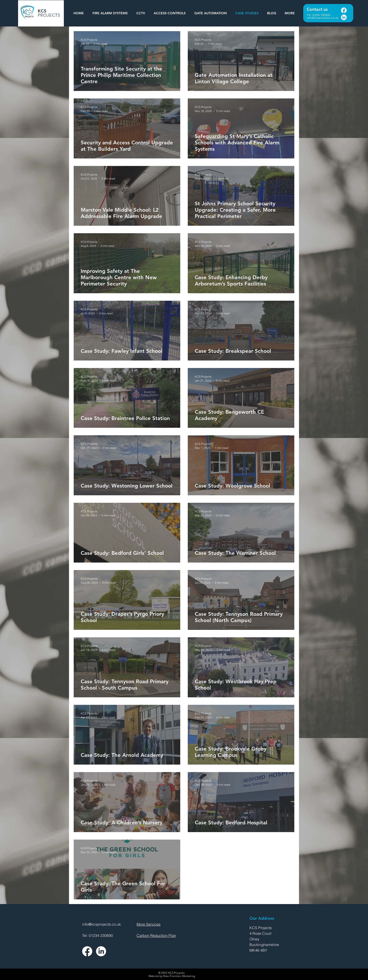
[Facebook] (344, 10)
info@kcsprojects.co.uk (322, 18)
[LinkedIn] (344, 17)
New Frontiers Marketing (179, 976)
